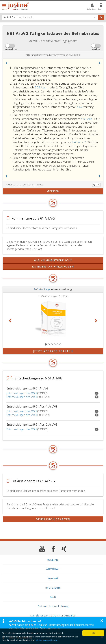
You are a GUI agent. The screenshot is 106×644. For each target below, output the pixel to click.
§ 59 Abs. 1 (42, 87)
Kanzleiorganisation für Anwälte (53, 615)
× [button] (102, 620)
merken (53, 191)
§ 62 (80, 107)
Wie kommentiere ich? (53, 260)
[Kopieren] (98, 185)
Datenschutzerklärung (53, 606)
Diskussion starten (53, 519)
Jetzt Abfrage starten (53, 351)
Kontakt (53, 578)
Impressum (53, 588)
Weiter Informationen (53, 640)
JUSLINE (53, 560)
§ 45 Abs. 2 (79, 142)
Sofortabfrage (42, 289)
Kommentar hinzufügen (53, 266)
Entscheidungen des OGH (22, 393)
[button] (6, 63)
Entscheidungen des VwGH (22, 397)
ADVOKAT (53, 569)
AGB (53, 597)
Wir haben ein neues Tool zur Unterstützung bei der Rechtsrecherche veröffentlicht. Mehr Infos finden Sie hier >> (51, 627)
